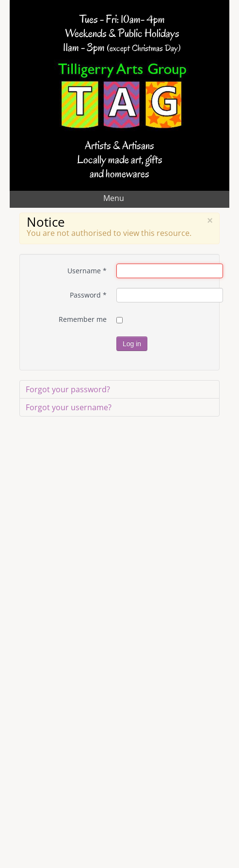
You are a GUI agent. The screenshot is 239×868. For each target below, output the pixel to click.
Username (87, 271)
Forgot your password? (68, 389)
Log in (132, 344)
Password (88, 295)
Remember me (83, 319)
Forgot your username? (69, 407)
